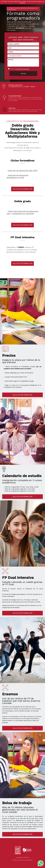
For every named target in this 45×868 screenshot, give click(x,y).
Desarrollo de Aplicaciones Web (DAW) (23, 170)
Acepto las (20, 69)
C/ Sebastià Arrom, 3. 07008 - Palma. (22, 87)
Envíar (23, 73)
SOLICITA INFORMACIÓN (22, 189)
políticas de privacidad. (23, 69)
